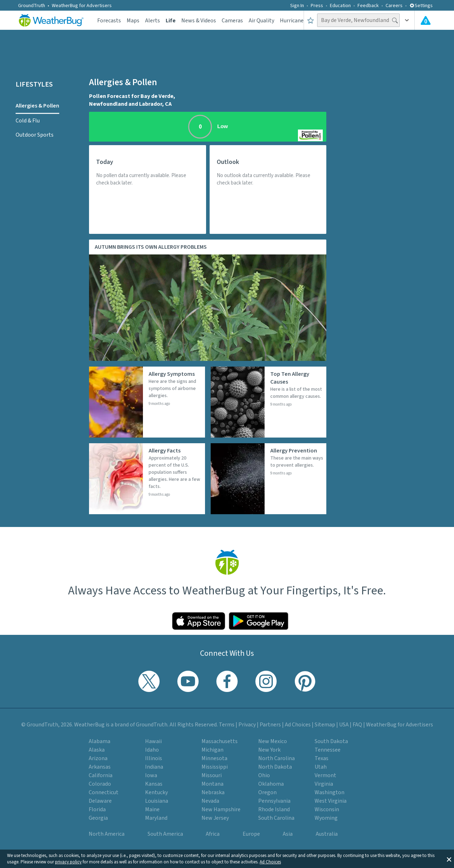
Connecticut (104, 792)
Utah (321, 767)
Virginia (324, 784)
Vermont (325, 775)
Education (340, 6)
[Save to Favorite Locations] (311, 20)
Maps (133, 21)
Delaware (100, 801)
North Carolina (276, 758)
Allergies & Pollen (37, 106)
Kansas (154, 784)
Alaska (97, 750)
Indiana (154, 767)
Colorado (100, 784)
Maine (152, 809)
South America (165, 834)
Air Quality (261, 21)
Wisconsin (327, 809)
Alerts (153, 21)
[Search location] (358, 20)
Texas (322, 758)
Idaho (152, 750)
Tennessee (328, 750)
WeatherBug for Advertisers (82, 6)
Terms (227, 725)
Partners (270, 725)
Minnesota (214, 758)
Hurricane (292, 21)
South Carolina (276, 818)
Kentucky (156, 792)
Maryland (156, 818)
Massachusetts (220, 741)
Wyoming (326, 818)
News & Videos (199, 21)
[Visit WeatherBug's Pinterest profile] (305, 681)
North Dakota (275, 767)
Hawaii (153, 741)
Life (171, 21)
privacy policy (68, 862)
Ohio (264, 775)
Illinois (154, 758)
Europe (251, 834)
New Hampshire (221, 809)
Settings (421, 6)
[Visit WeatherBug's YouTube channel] (188, 681)
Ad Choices (270, 862)
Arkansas (100, 767)
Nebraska (213, 792)
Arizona (98, 758)
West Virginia (331, 801)
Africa (213, 834)
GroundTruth (32, 6)
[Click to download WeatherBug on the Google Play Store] (259, 621)
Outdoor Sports (35, 135)
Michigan (212, 750)
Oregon (267, 792)
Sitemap (325, 725)
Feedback (368, 6)
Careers (394, 6)
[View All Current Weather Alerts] (426, 20)
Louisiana (157, 801)
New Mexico (273, 741)
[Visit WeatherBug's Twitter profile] (149, 681)
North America (107, 834)
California (101, 775)
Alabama (99, 741)
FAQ (357, 725)
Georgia (98, 818)
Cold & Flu (28, 121)
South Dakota (331, 741)
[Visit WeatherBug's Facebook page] (227, 681)
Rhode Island (274, 809)
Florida (97, 809)
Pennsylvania (274, 801)
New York (269, 750)
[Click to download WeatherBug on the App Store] (199, 621)
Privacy (247, 725)
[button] (449, 859)
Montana (212, 784)
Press (317, 6)
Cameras (232, 21)
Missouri (212, 775)
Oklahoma (271, 784)
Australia (327, 834)
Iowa (151, 775)
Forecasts (109, 21)
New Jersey (215, 818)
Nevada (210, 801)
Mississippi (215, 767)
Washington (330, 792)
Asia (288, 834)
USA (344, 725)
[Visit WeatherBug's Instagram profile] (266, 681)
